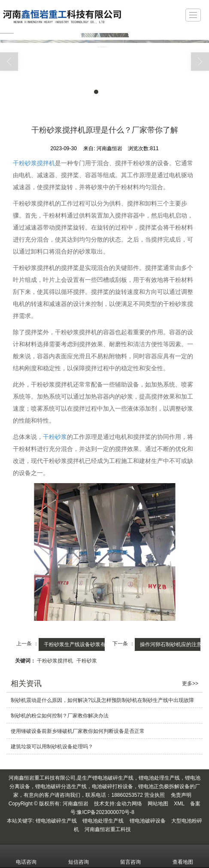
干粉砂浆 (55, 437)
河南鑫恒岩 (76, 804)
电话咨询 (26, 856)
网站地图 (158, 804)
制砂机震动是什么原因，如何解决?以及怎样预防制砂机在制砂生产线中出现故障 (102, 700)
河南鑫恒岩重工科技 (108, 829)
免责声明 (181, 795)
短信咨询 (79, 856)
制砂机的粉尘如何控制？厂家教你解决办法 (60, 716)
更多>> (190, 684)
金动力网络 (129, 804)
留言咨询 (130, 856)
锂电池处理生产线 (103, 821)
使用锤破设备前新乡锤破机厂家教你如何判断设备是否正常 (78, 731)
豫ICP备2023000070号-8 (105, 812)
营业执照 (154, 795)
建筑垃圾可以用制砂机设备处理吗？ (52, 747)
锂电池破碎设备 (148, 821)
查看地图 (183, 856)
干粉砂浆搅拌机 (34, 163)
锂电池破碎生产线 (56, 821)
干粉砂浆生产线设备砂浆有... (77, 644)
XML (179, 804)
